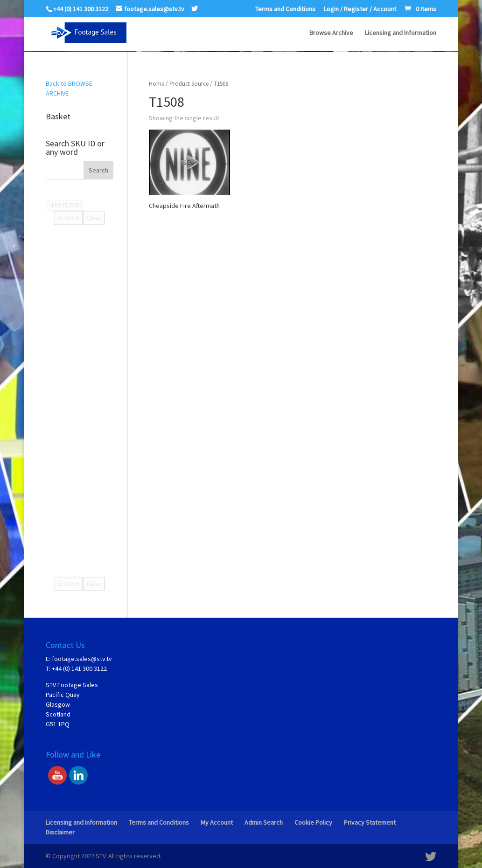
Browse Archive (331, 33)
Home (157, 84)
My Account (217, 822)
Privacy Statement (370, 822)
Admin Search (264, 822)
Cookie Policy (313, 822)
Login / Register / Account (360, 9)
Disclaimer (60, 832)
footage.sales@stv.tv (82, 659)
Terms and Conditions (285, 9)
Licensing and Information (401, 33)
